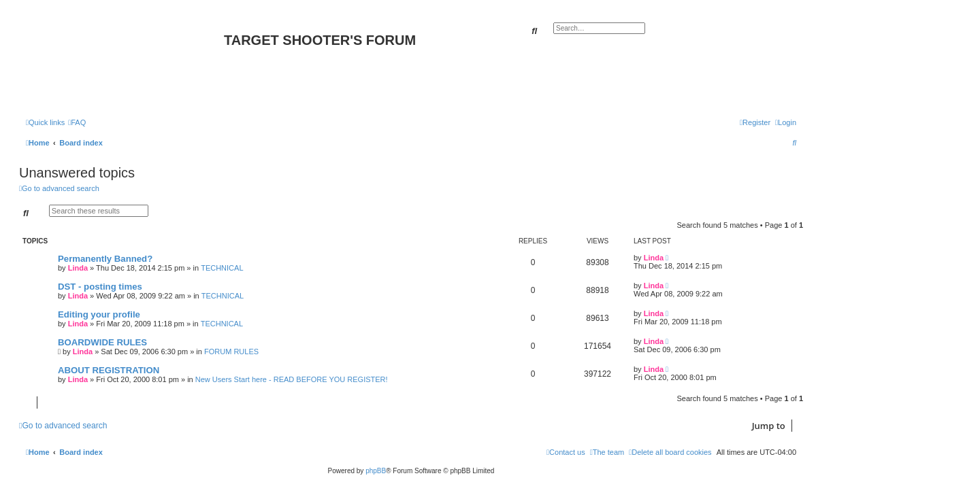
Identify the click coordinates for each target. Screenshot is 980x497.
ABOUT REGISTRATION (109, 370)
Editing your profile (99, 314)
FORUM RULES (231, 352)
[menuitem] (77, 122)
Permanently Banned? (105, 259)
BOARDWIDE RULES (102, 342)
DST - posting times (100, 287)
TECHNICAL (222, 268)
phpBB (376, 471)
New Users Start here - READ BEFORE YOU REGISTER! (292, 379)
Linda (78, 268)
